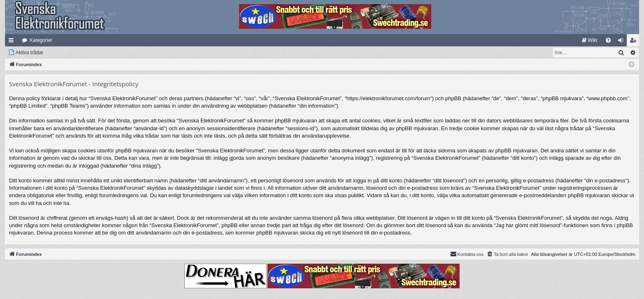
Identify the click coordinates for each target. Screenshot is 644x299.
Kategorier (41, 40)
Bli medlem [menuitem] (635, 42)
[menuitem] (590, 40)
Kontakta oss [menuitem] (467, 254)
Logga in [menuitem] (622, 42)
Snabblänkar (13, 42)
